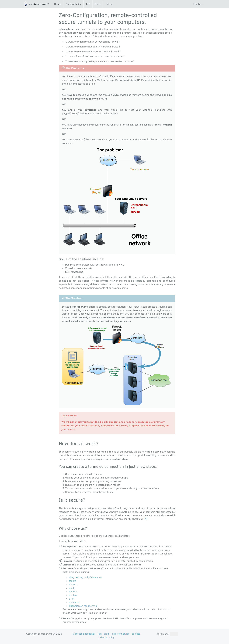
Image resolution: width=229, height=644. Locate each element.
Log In (198, 4)
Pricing (109, 4)
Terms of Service (120, 634)
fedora (73, 581)
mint (72, 588)
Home (57, 4)
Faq (100, 634)
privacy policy (107, 637)
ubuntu (73, 584)
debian (73, 595)
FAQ (146, 519)
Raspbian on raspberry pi (83, 606)
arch (72, 599)
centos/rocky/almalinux (88, 577)
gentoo (73, 592)
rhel (71, 577)
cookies (136, 634)
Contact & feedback (84, 634)
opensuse (74, 602)
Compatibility (73, 4)
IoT (88, 4)
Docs (98, 4)
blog (106, 634)
